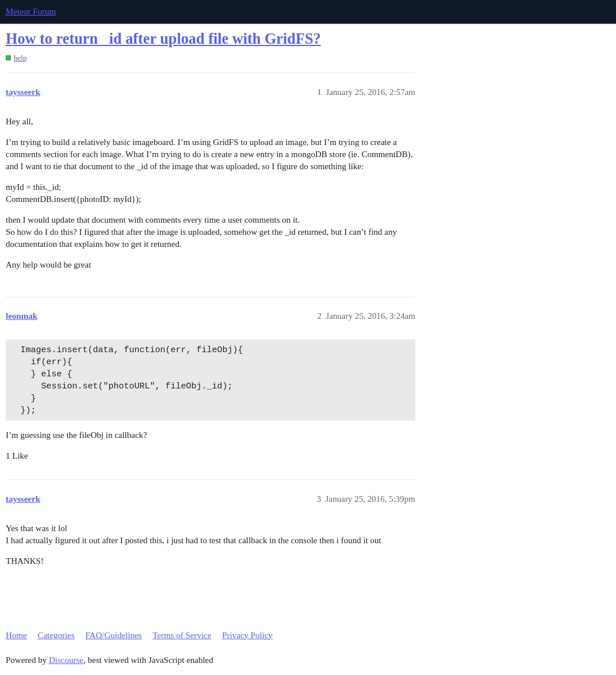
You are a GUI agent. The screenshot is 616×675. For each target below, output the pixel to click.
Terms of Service (182, 635)
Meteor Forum (31, 12)
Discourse (66, 660)
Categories (56, 635)
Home (16, 635)
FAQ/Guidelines (113, 635)
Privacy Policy (247, 635)
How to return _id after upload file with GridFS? (163, 39)
